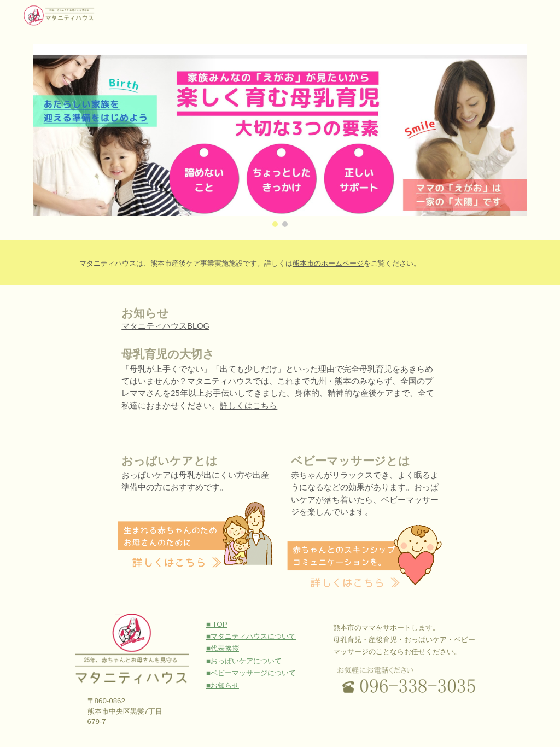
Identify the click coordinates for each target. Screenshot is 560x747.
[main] (301, 263)
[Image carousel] (280, 135)
